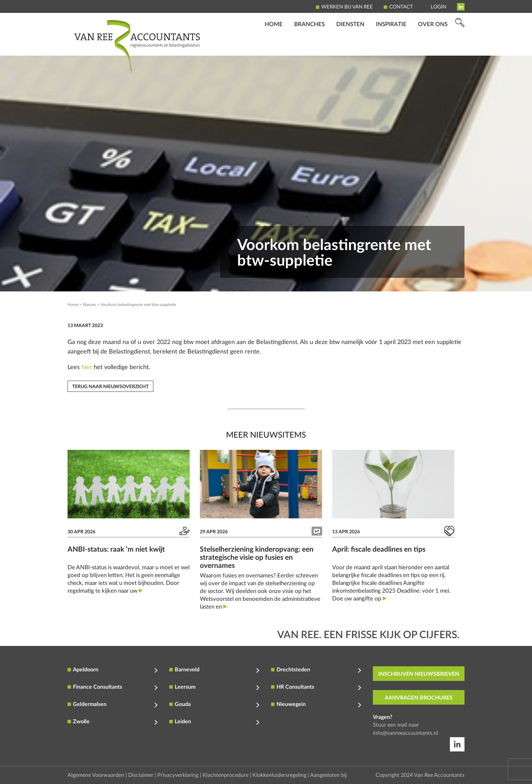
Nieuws (89, 305)
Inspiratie (391, 46)
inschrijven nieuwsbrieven (419, 674)
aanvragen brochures (419, 698)
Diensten (350, 46)
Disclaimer (141, 775)
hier (87, 367)
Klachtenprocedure (225, 775)
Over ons (433, 46)
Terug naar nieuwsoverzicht (110, 387)
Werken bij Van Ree (347, 7)
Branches (309, 46)
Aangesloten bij (328, 775)
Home (274, 46)
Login (438, 7)
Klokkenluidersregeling (279, 775)
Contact (401, 7)
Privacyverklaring (178, 775)
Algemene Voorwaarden (96, 775)
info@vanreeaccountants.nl (405, 733)
